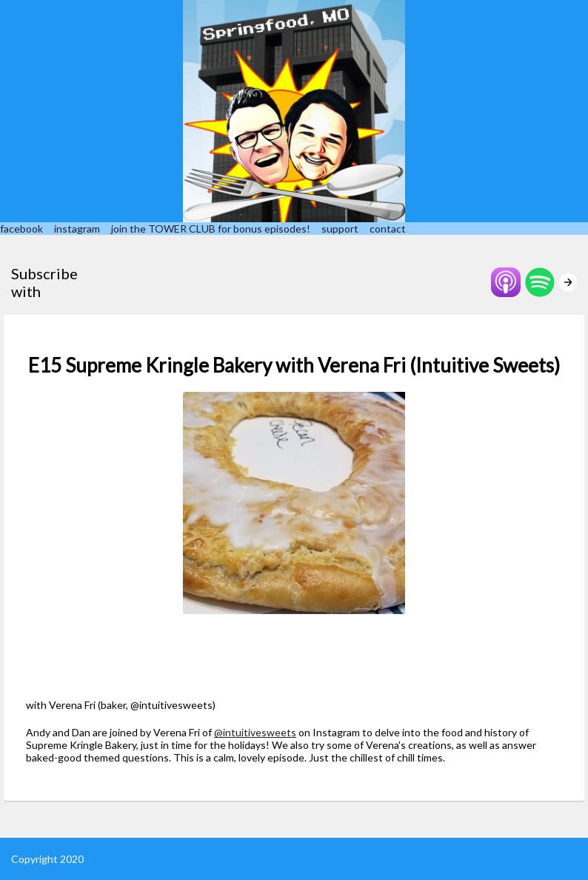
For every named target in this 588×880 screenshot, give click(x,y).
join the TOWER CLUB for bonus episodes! (211, 229)
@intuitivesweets (255, 732)
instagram (77, 229)
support (340, 229)
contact (388, 229)
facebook (21, 229)
